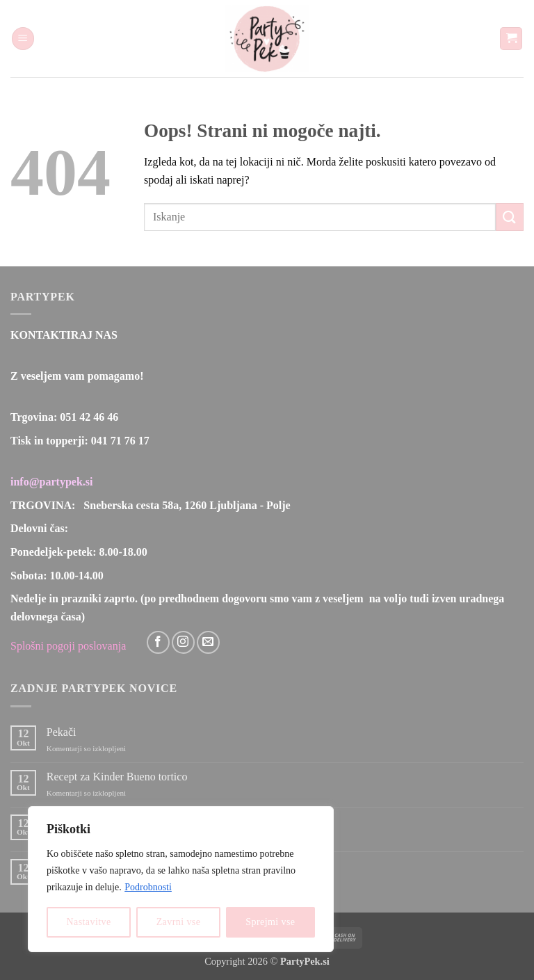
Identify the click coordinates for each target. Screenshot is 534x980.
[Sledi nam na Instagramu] (183, 642)
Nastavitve (89, 922)
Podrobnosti (148, 887)
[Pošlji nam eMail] (208, 642)
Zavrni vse (179, 922)
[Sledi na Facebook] (158, 642)
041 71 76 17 (120, 441)
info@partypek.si (51, 482)
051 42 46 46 (89, 417)
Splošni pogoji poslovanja (68, 646)
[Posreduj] (510, 217)
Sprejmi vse (270, 922)
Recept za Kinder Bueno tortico (117, 777)
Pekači (62, 732)
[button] (23, 39)
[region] (181, 879)
